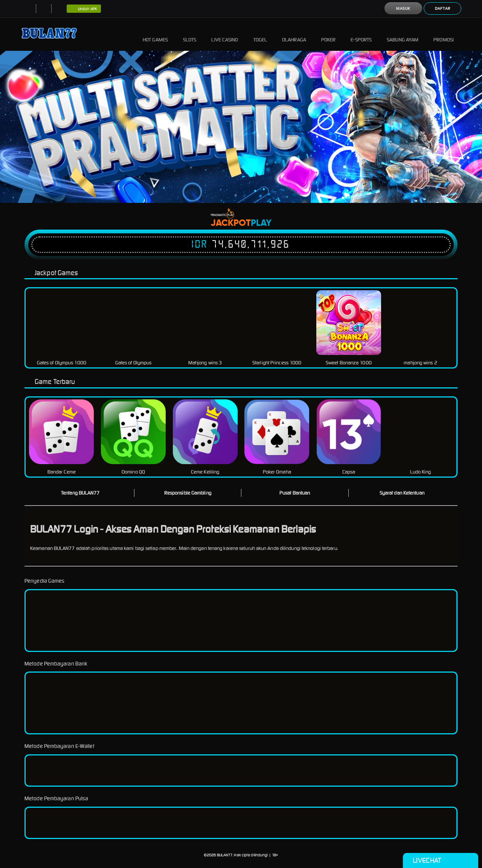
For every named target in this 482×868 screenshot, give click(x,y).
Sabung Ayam (403, 34)
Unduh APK (84, 9)
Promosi (444, 34)
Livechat (440, 860)
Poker (329, 34)
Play (261, 223)
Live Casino (225, 34)
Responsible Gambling (188, 493)
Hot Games (155, 34)
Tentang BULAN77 (80, 493)
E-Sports (361, 34)
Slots (190, 34)
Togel (260, 34)
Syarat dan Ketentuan (402, 493)
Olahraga (294, 34)
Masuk (403, 8)
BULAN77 (225, 855)
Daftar (443, 8)
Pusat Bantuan (295, 493)
